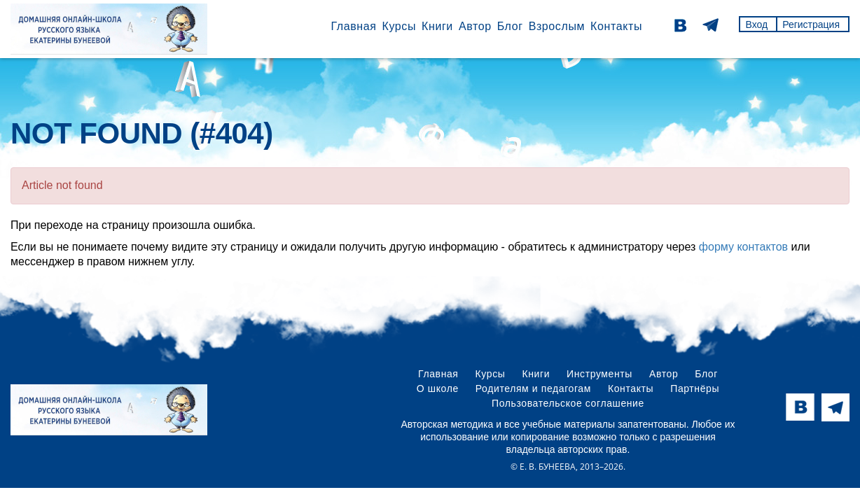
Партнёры (695, 388)
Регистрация (811, 24)
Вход (756, 24)
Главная (353, 26)
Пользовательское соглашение (568, 403)
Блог (510, 26)
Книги (437, 26)
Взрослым (557, 26)
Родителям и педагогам (533, 388)
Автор (475, 26)
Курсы (399, 26)
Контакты (616, 26)
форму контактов (743, 247)
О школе (438, 388)
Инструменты (599, 374)
